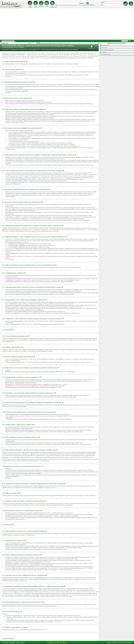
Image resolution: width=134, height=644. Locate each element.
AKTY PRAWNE (36, 7)
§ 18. (28, 393)
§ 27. (23, 501)
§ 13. (7, 330)
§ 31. (13, 541)
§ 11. (32, 287)
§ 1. (14, 61)
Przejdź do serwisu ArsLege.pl (57, 642)
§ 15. (18, 357)
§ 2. (12, 69)
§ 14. (15, 336)
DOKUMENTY (41, 6)
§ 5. (23, 109)
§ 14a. (12, 347)
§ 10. (13, 273)
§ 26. (11, 493)
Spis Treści (104, 47)
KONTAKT (121, 642)
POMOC (115, 642)
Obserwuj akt (92, 47)
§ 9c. (28, 265)
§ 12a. (32, 319)
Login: (102, 3)
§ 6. (21, 128)
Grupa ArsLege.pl (20, 642)
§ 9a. (32, 226)
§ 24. (22, 466)
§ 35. (22, 602)
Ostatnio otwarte (105, 54)
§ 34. (33, 586)
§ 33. (24, 575)
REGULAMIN (128, 642)
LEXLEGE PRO (67, 43)
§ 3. (18, 82)
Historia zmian (105, 45)
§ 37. (14, 627)
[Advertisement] (67, 24)
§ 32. (21, 555)
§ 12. (23, 300)
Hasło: (102, 5)
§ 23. (29, 450)
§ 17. (21, 377)
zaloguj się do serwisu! (86, 5)
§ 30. (24, 531)
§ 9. (22, 202)
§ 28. (21, 511)
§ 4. (16, 98)
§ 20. (28, 412)
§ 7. (38, 155)
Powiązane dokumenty (107, 50)
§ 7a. (32, 171)
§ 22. (20, 437)
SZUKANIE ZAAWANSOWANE (53, 7)
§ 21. (17, 425)
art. (75, 86)
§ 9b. (34, 237)
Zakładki (103, 52)
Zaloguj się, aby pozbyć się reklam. (116, 43)
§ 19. (32, 402)
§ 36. (11, 612)
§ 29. (7, 525)
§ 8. (25, 189)
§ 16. (30, 368)
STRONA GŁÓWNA (30, 7)
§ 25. (33, 484)
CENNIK (47, 6)
